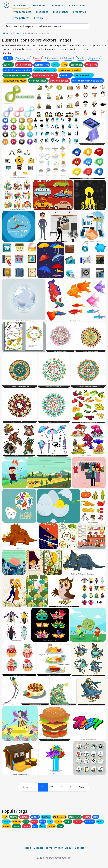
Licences (38, 848)
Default (8, 58)
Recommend (53, 58)
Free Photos (40, 5)
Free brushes (61, 12)
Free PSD (39, 18)
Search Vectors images (18, 26)
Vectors (17, 33)
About (69, 848)
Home (7, 33)
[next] (82, 787)
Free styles (80, 12)
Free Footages (77, 5)
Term (49, 848)
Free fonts (58, 5)
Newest (38, 58)
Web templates (22, 12)
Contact (80, 848)
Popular (81, 58)
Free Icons (42, 12)
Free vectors (21, 5)
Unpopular (95, 58)
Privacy (59, 848)
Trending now (23, 58)
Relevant (68, 58)
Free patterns (21, 18)
